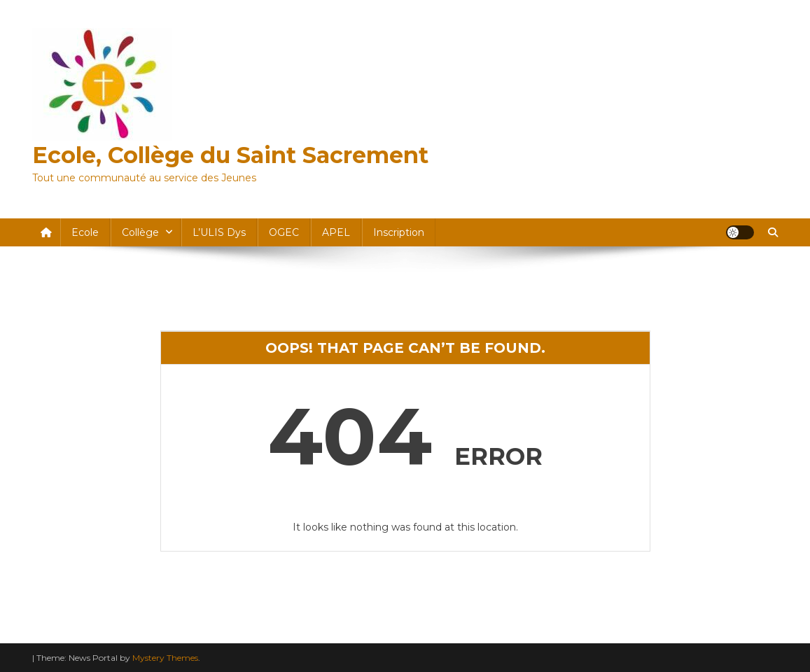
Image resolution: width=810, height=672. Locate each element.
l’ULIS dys (219, 232)
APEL (336, 232)
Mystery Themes (165, 658)
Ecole (85, 232)
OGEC (284, 232)
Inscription (399, 232)
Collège (140, 232)
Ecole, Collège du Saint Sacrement (230, 155)
